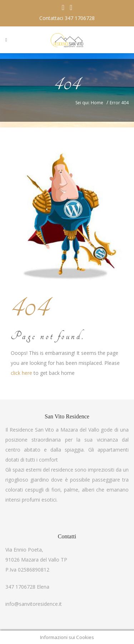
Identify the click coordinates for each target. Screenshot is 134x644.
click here (21, 373)
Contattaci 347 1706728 (67, 18)
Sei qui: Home (89, 103)
